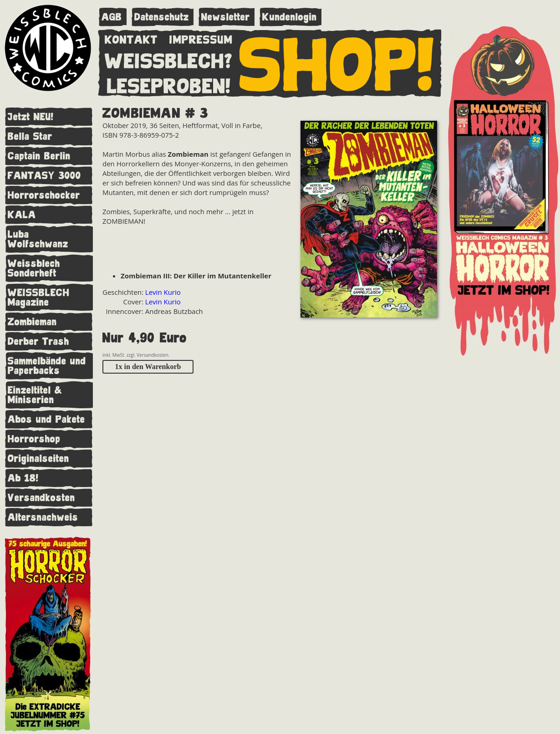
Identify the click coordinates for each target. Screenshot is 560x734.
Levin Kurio (163, 292)
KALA (22, 215)
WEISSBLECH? (169, 59)
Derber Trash (38, 341)
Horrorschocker (44, 195)
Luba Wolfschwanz (38, 239)
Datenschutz (162, 17)
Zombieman (32, 322)
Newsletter (226, 17)
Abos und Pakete (46, 419)
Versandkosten (41, 498)
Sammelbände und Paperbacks (47, 366)
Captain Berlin (39, 156)
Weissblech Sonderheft (34, 268)
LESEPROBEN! (169, 84)
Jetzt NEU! (31, 117)
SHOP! (337, 62)
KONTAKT (131, 38)
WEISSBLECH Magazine (39, 298)
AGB (112, 17)
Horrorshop (34, 439)
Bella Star (30, 136)
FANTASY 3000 (44, 176)
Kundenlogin (290, 17)
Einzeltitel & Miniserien (35, 395)
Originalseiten (38, 459)
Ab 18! (23, 478)
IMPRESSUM (201, 38)
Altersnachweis (43, 517)
